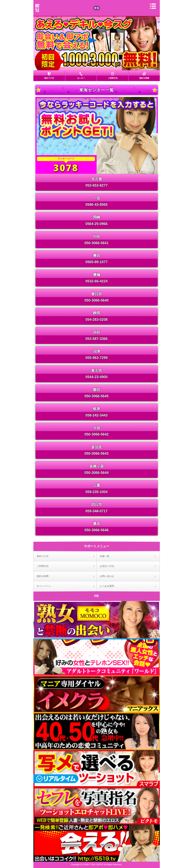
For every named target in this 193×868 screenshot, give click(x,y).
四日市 (97, 505)
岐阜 (97, 409)
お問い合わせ (107, 576)
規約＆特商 (144, 78)
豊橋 (97, 275)
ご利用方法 (113, 78)
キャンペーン (44, 586)
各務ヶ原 (97, 466)
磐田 (97, 390)
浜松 (97, 332)
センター (81, 78)
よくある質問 (107, 586)
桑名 (97, 524)
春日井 (97, 294)
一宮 (97, 198)
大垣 (97, 428)
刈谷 (97, 236)
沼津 (97, 351)
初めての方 (49, 78)
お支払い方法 (107, 566)
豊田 (97, 256)
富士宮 (97, 371)
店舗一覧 (105, 556)
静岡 (97, 313)
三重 (97, 485)
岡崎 (97, 217)
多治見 (97, 447)
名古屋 (97, 179)
